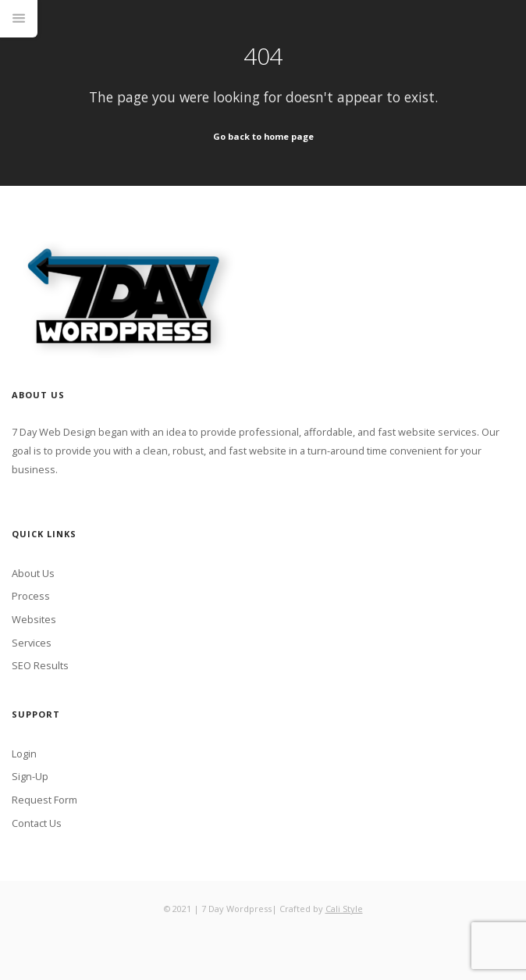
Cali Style (344, 909)
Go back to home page (263, 136)
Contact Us (37, 823)
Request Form (44, 800)
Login (24, 754)
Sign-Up (30, 776)
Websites (34, 619)
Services (32, 643)
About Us (33, 573)
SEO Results (40, 665)
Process (31, 596)
